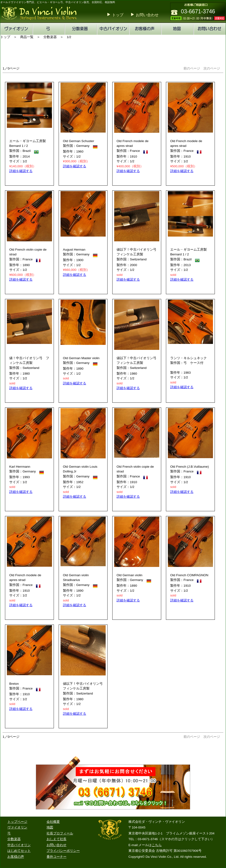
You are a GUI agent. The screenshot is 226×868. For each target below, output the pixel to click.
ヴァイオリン (17, 827)
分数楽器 (14, 839)
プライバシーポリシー (63, 851)
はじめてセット (19, 851)
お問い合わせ (147, 15)
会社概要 (53, 822)
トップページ (17, 822)
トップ (118, 15)
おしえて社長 (56, 839)
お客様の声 (16, 857)
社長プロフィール (60, 833)
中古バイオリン (19, 845)
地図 (50, 827)
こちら (157, 845)
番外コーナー (56, 857)
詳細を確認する (21, 171)
